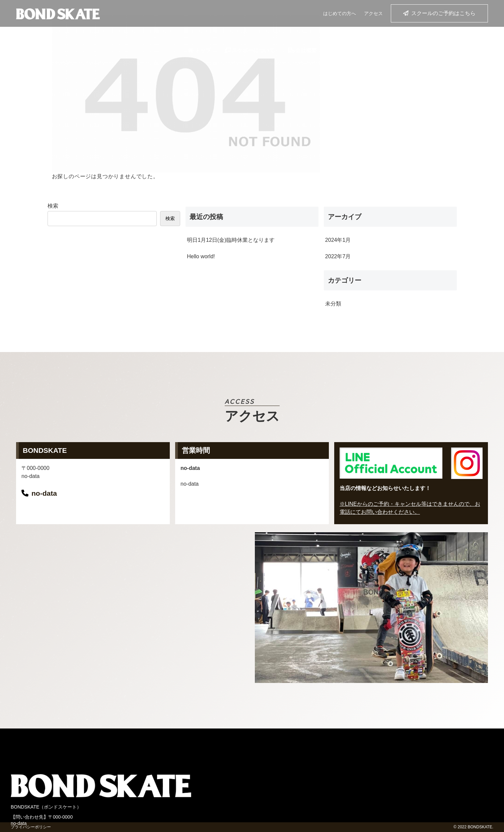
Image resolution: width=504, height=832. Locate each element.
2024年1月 (338, 240)
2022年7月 (338, 256)
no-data (44, 493)
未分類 (333, 304)
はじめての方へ (340, 13)
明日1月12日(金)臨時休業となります (231, 240)
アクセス (373, 13)
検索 (53, 206)
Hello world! (201, 256)
